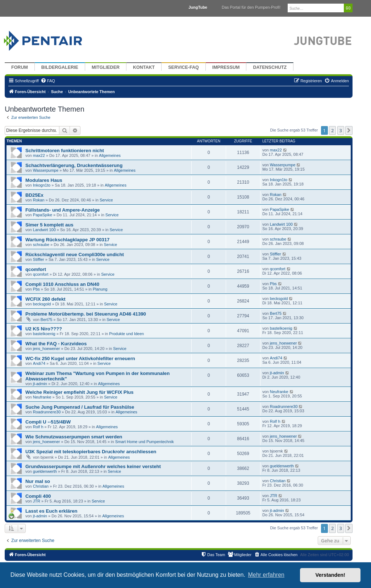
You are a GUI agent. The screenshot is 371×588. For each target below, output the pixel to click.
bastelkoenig (44, 334)
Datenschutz (270, 67)
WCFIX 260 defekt (45, 299)
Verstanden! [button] (330, 575)
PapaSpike (43, 215)
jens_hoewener (47, 349)
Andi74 (39, 363)
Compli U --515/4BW (48, 422)
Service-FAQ (184, 67)
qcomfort (36, 269)
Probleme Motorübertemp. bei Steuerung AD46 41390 (86, 314)
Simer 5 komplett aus (49, 225)
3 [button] (341, 130)
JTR (37, 501)
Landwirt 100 (44, 230)
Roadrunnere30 (47, 412)
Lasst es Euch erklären (51, 511)
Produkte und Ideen (126, 334)
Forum (20, 67)
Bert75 (46, 320)
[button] (349, 130)
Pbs (36, 289)
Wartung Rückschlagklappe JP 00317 (67, 240)
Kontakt (144, 67)
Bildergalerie (60, 67)
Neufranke (42, 397)
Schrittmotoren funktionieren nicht (65, 151)
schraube (41, 245)
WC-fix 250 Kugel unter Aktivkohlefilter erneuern (80, 358)
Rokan (39, 200)
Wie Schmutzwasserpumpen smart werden (74, 437)
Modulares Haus (44, 180)
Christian (41, 486)
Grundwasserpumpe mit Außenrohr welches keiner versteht (93, 466)
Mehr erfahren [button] (266, 575)
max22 (39, 155)
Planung (100, 289)
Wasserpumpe (46, 170)
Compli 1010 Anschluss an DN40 (62, 284)
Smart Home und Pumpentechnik (145, 442)
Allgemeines (110, 155)
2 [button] (332, 130)
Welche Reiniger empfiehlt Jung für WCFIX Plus (80, 392)
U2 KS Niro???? (44, 329)
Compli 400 (38, 496)
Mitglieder (106, 67)
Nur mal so (38, 481)
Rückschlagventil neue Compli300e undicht (75, 255)
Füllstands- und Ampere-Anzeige (62, 210)
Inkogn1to (42, 185)
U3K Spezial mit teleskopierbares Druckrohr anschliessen (91, 452)
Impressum (226, 67)
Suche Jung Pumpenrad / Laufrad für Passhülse (80, 407)
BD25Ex (34, 195)
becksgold (42, 304)
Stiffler (39, 259)
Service (106, 200)
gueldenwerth (45, 471)
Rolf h (38, 427)
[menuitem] (48, 81)
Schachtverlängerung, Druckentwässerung (74, 165)
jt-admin (40, 384)
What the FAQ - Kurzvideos (56, 344)
